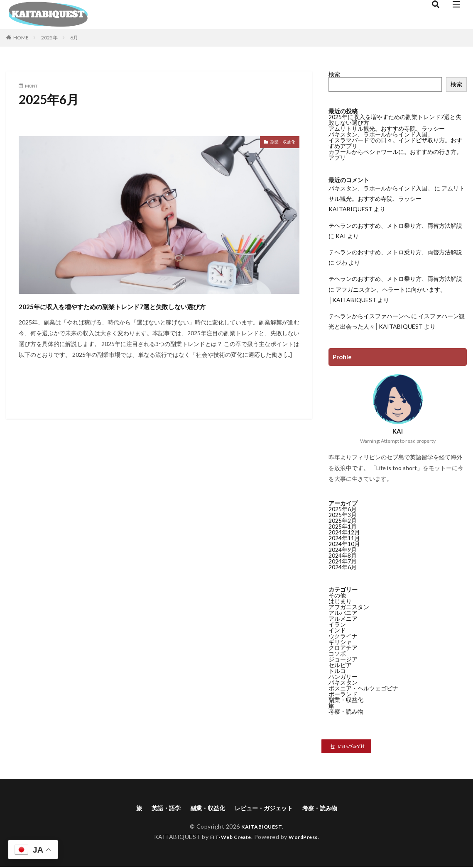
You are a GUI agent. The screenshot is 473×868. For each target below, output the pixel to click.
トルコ (337, 671)
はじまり (340, 601)
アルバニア (343, 613)
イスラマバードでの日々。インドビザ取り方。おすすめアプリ (395, 143)
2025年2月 (343, 521)
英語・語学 (157, 808)
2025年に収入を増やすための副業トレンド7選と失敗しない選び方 (156, 313)
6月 (74, 38)
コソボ (337, 653)
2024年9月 (343, 550)
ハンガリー (343, 677)
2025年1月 (343, 526)
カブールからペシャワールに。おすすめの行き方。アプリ (395, 155)
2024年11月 (344, 538)
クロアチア (343, 647)
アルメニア (343, 618)
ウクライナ (343, 636)
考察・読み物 (346, 711)
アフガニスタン (349, 607)
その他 (337, 595)
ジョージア (343, 659)
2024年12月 (344, 532)
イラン (337, 624)
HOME (21, 38)
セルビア (340, 665)
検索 (334, 74)
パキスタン (343, 682)
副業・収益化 (278, 143)
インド (337, 630)
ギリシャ (340, 642)
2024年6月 (343, 567)
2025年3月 (343, 515)
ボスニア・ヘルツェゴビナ (363, 688)
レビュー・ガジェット (266, 808)
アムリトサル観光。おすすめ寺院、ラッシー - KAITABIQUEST (397, 199)
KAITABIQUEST (262, 828)
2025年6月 (343, 509)
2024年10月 (344, 544)
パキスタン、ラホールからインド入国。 (381, 134)
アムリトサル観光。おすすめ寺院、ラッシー (387, 128)
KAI (341, 236)
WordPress (307, 838)
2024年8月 (343, 555)
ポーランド (343, 694)
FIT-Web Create (228, 838)
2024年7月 (343, 561)
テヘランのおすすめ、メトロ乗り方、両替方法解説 (395, 226)
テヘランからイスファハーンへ (369, 316)
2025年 (49, 38)
